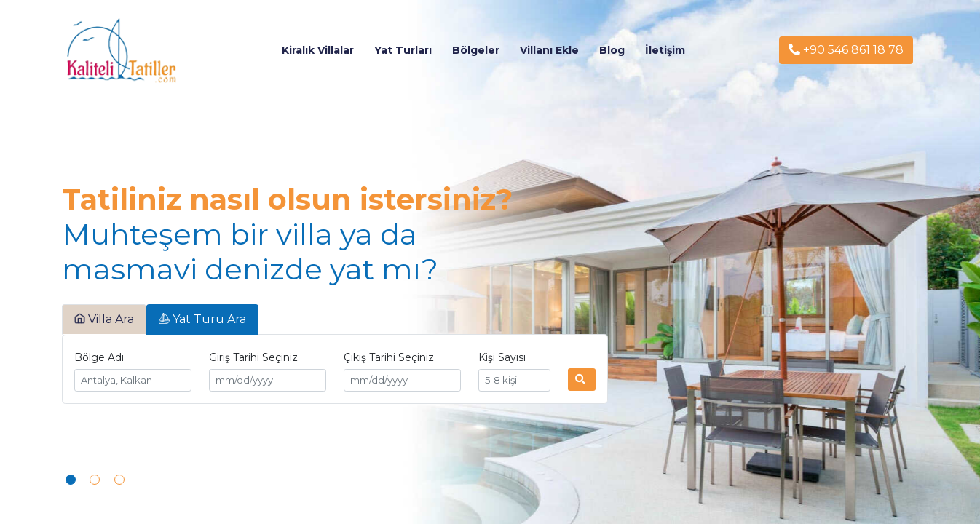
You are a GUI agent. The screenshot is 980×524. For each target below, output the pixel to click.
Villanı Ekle (549, 50)
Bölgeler (476, 50)
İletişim (665, 50)
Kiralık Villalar (318, 50)
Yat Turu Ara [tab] (202, 319)
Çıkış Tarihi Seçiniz (389, 357)
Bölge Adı (99, 357)
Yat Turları (403, 50)
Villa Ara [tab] (104, 319)
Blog (612, 50)
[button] (71, 480)
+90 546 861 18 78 (846, 50)
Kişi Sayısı (502, 357)
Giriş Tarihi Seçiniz (253, 357)
